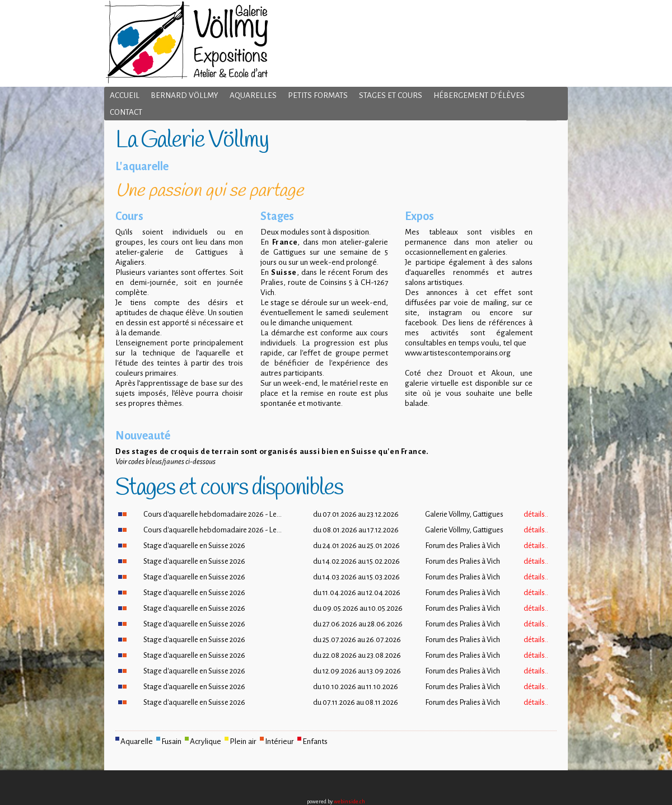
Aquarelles (253, 95)
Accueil (125, 95)
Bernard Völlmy (185, 95)
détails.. (536, 514)
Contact (126, 112)
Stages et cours (391, 95)
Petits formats (318, 95)
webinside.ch (349, 802)
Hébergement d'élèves (479, 95)
